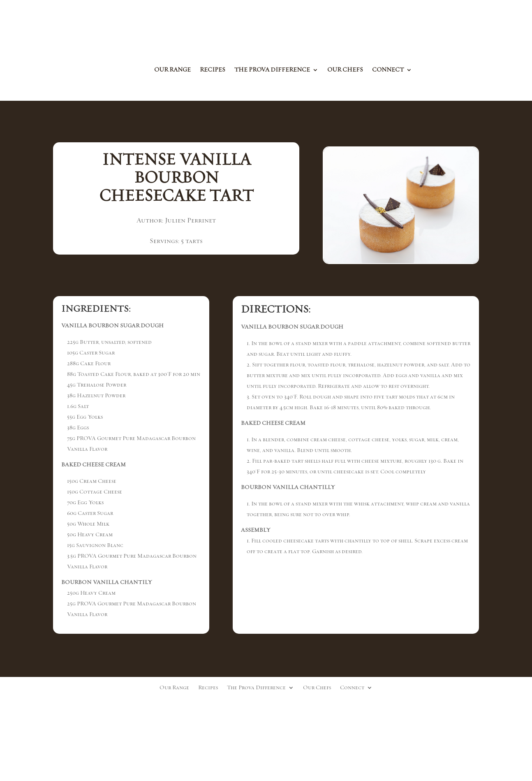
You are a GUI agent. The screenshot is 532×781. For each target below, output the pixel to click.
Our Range (172, 70)
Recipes (213, 70)
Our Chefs (345, 70)
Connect (388, 70)
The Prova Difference (272, 70)
